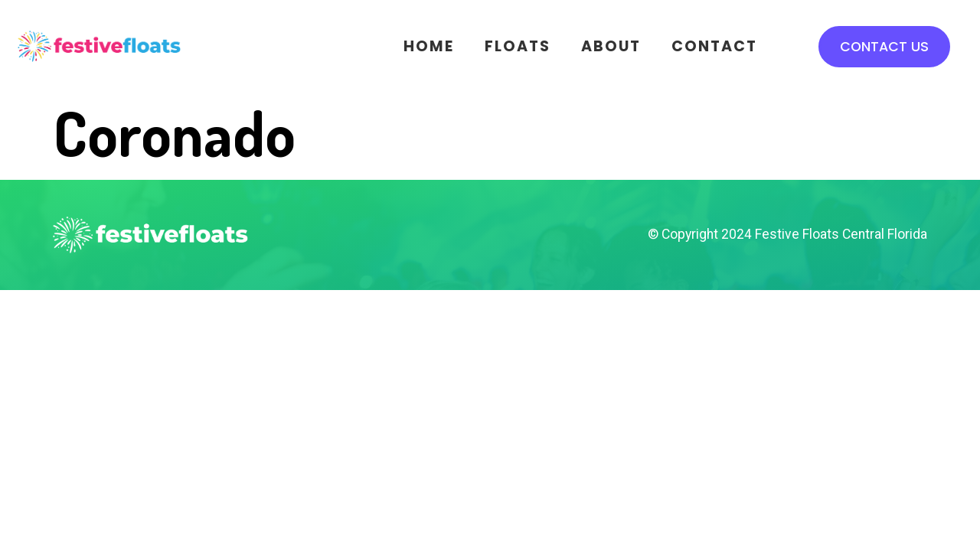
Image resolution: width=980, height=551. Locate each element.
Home (429, 46)
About (611, 46)
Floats (518, 46)
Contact (714, 46)
